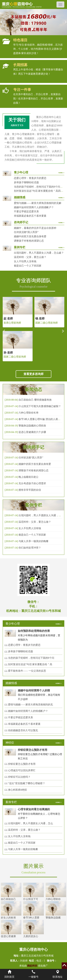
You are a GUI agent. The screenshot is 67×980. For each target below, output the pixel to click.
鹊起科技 (32, 966)
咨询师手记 (33, 447)
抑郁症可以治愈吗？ (19, 777)
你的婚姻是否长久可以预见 (23, 730)
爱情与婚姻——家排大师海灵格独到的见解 (38, 203)
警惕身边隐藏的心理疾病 (32, 426)
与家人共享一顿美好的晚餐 (33, 541)
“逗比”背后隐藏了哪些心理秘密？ (27, 783)
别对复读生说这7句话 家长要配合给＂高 (30, 664)
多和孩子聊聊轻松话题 (26, 182)
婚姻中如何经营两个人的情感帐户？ (34, 207)
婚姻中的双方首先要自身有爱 (30, 236)
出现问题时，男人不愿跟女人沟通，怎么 (30, 823)
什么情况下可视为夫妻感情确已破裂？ (40, 406)
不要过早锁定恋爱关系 (26, 212)
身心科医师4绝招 (19, 790)
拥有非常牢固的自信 (30, 490)
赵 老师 (8, 318)
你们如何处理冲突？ (30, 548)
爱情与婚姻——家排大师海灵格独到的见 (30, 705)
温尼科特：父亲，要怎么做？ (30, 257)
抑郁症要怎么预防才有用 (22, 764)
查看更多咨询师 (33, 374)
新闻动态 (33, 389)
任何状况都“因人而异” (26, 232)
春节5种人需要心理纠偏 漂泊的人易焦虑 (41, 419)
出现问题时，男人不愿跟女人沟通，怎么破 (42, 515)
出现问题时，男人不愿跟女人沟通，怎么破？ (39, 253)
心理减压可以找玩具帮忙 (22, 770)
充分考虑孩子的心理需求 (32, 483)
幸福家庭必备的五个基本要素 (30, 216)
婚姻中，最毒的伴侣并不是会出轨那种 (35, 228)
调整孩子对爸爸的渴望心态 (29, 241)
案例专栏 (33, 505)
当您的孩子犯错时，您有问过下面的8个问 (31, 658)
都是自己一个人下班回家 (28, 266)
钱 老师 (40, 318)
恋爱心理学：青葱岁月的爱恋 (30, 178)
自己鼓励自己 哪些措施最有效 (35, 400)
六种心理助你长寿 (29, 413)
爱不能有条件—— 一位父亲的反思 (27, 671)
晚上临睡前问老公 (29, 477)
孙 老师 (8, 353)
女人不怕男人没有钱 (25, 261)
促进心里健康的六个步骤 (32, 432)
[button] (2, 22)
